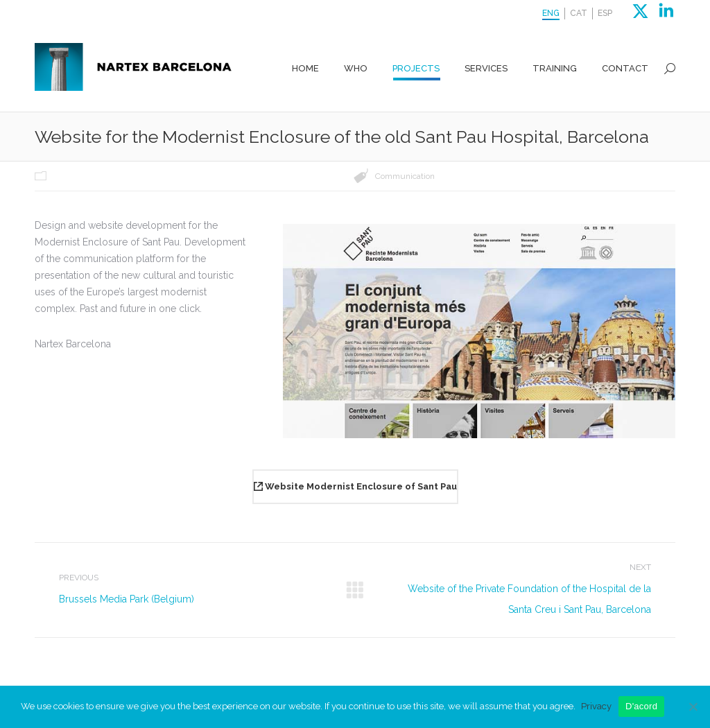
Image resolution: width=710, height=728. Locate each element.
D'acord (641, 706)
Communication (405, 176)
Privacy (596, 706)
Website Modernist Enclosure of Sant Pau (355, 486)
